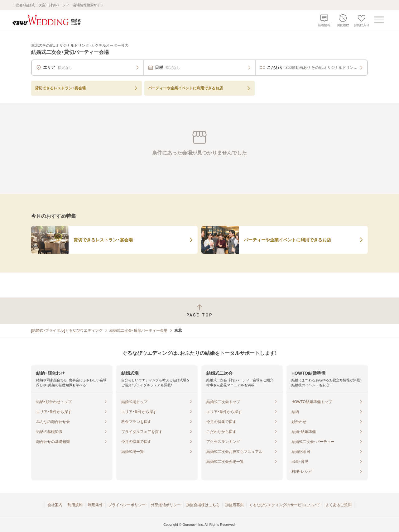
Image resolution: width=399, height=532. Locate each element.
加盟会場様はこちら (203, 505)
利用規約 (75, 505)
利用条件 (95, 505)
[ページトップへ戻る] (199, 311)
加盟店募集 (234, 505)
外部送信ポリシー (166, 505)
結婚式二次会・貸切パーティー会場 (138, 330)
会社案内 (55, 505)
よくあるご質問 (339, 505)
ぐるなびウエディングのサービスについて (285, 505)
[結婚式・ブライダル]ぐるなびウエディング (67, 330)
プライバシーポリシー (127, 505)
